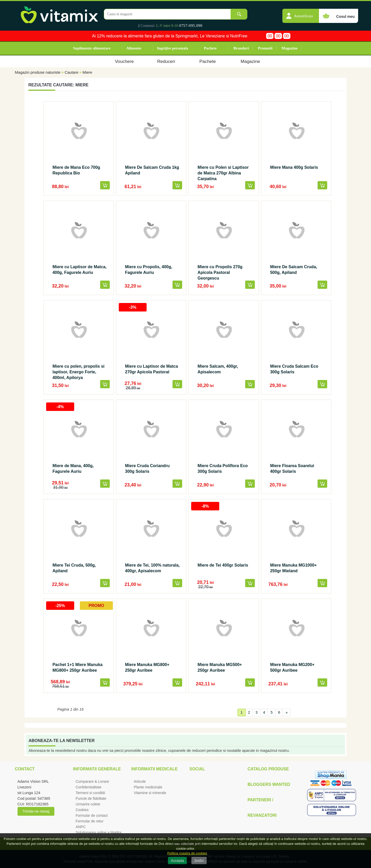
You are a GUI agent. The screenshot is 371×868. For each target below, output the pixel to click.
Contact (25, 769)
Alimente (134, 48)
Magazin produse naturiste (38, 72)
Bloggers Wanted (269, 784)
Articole (140, 781)
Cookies (82, 810)
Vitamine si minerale (150, 793)
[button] (301, 13)
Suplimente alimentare (92, 48)
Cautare (71, 72)
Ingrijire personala (172, 48)
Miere (87, 72)
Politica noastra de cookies (187, 853)
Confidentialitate (88, 787)
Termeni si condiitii (90, 793)
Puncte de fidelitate (91, 798)
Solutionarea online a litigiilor (98, 832)
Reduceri (166, 61)
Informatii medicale (154, 769)
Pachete (210, 48)
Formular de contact (92, 815)
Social (197, 769)
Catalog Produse (268, 769)
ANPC (81, 827)
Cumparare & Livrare (92, 781)
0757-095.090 (191, 26)
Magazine (290, 48)
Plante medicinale (148, 787)
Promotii (265, 48)
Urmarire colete (88, 804)
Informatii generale (97, 769)
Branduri (241, 48)
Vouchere (124, 61)
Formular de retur (89, 821)
